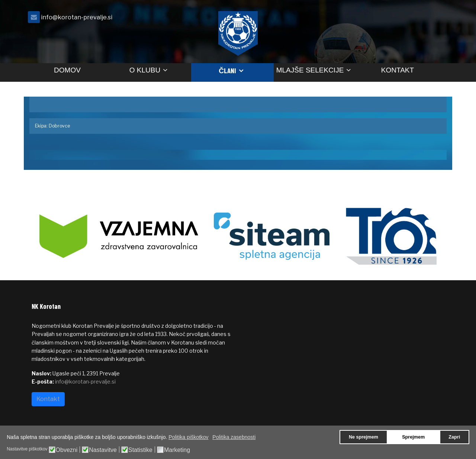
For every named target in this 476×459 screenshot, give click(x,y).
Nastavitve (103, 450)
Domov (67, 70)
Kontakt (398, 70)
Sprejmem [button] (413, 437)
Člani (227, 70)
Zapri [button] (454, 437)
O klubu (145, 70)
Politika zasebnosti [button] (234, 437)
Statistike (140, 450)
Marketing (177, 450)
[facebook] (435, 19)
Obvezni (67, 450)
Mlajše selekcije (310, 70)
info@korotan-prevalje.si (77, 17)
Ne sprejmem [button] (364, 437)
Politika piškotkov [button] (188, 437)
